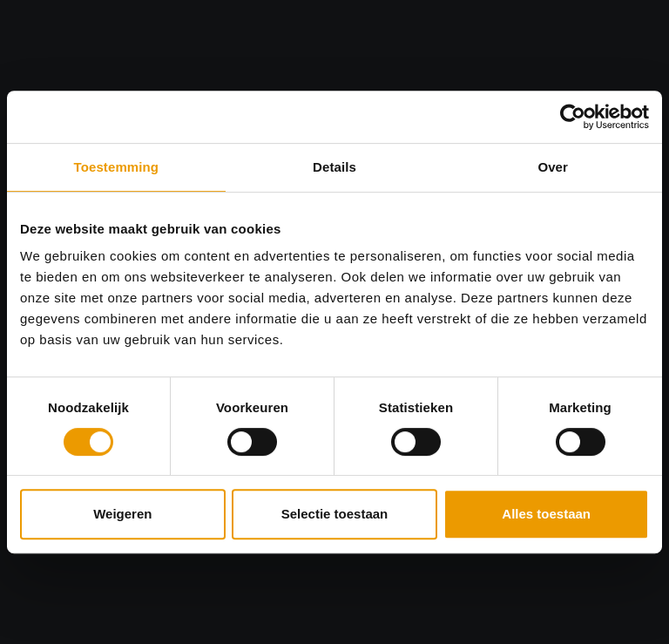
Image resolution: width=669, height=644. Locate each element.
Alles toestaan (546, 514)
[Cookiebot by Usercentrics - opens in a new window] (573, 117)
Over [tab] (553, 167)
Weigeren (122, 514)
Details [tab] (334, 167)
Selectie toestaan (335, 514)
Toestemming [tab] (117, 167)
